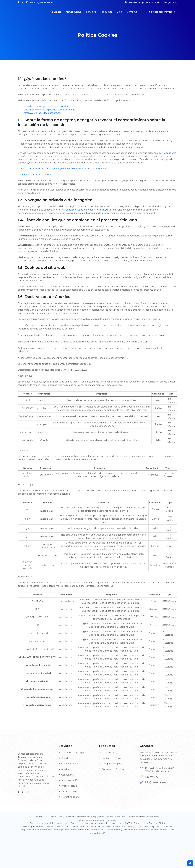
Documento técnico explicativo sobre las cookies (50, 110)
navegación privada (72, 210)
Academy (66, 769)
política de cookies (68, 313)
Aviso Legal (120, 817)
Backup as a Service (113, 758)
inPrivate (104, 210)
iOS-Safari (25, 175)
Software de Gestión (113, 769)
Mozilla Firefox (45, 169)
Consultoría (68, 775)
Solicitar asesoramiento (162, 12)
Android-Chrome (42, 175)
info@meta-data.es (43, 2)
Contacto (132, 12)
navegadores (169, 153)
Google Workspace (112, 764)
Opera (103, 169)
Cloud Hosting (110, 753)
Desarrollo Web (70, 791)
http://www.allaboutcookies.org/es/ (42, 113)
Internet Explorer (88, 169)
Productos (106, 12)
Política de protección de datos (143, 817)
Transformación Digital (74, 753)
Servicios (91, 12)
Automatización (70, 780)
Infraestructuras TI (71, 786)
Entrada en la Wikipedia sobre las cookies (46, 106)
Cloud (65, 758)
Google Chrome (28, 169)
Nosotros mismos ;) (87, 817)
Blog (119, 12)
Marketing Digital (71, 797)
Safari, (57, 169)
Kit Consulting (73, 12)
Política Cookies (105, 817)
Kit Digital (55, 12)
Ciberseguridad (70, 764)
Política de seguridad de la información (97, 820)
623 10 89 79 (152, 777)
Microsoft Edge (69, 169)
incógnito (93, 210)
